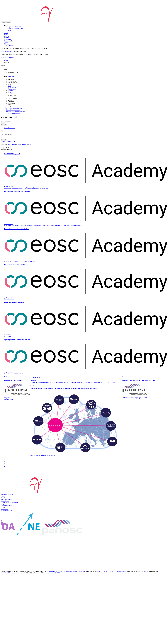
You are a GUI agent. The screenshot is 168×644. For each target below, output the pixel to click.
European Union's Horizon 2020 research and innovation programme (66, 571)
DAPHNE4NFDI (6, 573)
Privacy (3, 504)
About (6, 33)
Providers (10, 46)
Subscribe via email (10, 128)
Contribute (4, 498)
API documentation (6, 510)
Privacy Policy (9, 52)
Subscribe (4, 125)
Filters (3, 123)
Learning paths (8, 41)
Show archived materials (12, 113)
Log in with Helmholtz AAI (16, 28)
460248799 (57, 573)
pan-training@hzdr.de (7, 495)
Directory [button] (7, 44)
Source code (4, 509)
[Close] (2, 131)
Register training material (8, 141)
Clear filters (11, 76)
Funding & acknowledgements (9, 503)
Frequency (4, 138)
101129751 (143, 571)
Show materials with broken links (15, 112)
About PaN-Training (6, 499)
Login (9, 30)
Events (6, 34)
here (32, 55)
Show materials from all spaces (14, 108)
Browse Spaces (5, 501)
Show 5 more (11, 94)
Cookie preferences (6, 506)
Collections (7, 39)
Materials (7, 36)
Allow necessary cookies (8, 57)
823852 (106, 571)
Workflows (7, 38)
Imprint (3, 496)
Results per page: (6, 149)
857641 (101, 571)
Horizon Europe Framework (119, 571)
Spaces (6, 42)
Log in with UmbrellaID (15, 27)
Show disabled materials (12, 110)
